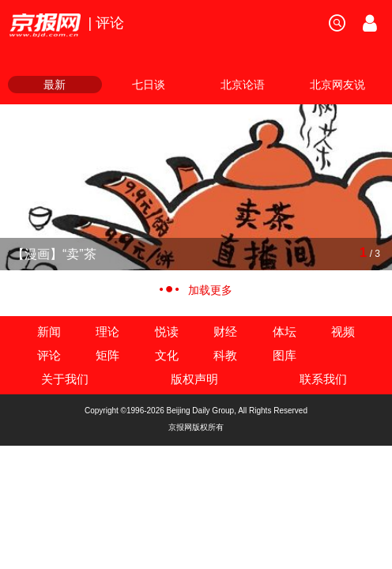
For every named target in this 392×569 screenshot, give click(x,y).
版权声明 (194, 379)
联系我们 (323, 379)
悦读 (167, 332)
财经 (225, 332)
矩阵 (107, 355)
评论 (49, 355)
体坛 (285, 332)
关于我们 (65, 379)
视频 (343, 332)
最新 (55, 85)
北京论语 (243, 85)
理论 (107, 332)
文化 (167, 355)
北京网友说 (337, 85)
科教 (225, 355)
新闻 (49, 332)
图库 (285, 355)
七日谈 (149, 85)
